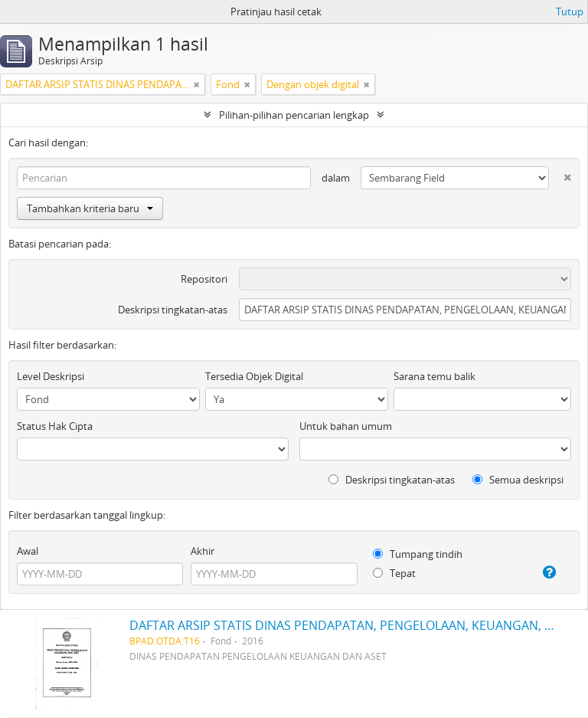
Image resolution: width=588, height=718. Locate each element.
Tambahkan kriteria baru (90, 208)
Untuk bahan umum (346, 426)
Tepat (394, 573)
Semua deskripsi (518, 480)
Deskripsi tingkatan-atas (173, 310)
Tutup (570, 11)
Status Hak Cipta (55, 426)
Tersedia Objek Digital (254, 376)
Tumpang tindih (418, 554)
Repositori (204, 279)
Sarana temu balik (434, 376)
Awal (28, 551)
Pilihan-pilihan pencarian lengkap (294, 115)
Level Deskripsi (51, 376)
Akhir (203, 551)
